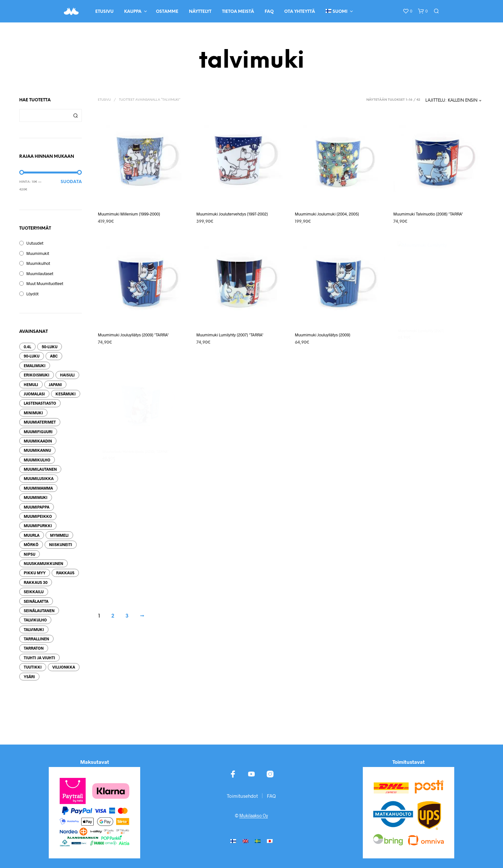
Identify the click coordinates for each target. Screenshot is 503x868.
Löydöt (32, 294)
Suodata (71, 182)
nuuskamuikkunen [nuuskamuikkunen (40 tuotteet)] (43, 563)
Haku (75, 115)
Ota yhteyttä (300, 12)
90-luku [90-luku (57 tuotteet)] (32, 356)
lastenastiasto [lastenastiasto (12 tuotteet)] (40, 403)
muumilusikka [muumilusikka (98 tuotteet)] (39, 478)
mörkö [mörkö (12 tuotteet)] (31, 544)
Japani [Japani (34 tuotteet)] (55, 384)
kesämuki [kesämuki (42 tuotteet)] (66, 394)
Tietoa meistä (238, 12)
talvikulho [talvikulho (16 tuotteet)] (35, 620)
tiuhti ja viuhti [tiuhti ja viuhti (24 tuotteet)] (39, 658)
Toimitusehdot (242, 796)
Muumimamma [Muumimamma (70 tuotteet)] (38, 488)
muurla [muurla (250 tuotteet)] (32, 535)
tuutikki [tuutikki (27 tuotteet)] (33, 667)
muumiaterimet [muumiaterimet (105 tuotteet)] (40, 422)
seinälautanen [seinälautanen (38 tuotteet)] (39, 611)
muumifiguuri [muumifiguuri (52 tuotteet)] (38, 432)
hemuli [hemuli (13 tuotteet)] (31, 384)
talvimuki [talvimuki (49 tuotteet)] (34, 629)
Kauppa (133, 12)
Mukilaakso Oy (254, 816)
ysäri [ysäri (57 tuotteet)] (29, 677)
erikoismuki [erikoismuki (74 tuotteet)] (37, 375)
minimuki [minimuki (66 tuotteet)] (33, 413)
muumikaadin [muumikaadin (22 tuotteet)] (38, 441)
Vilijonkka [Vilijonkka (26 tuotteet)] (64, 667)
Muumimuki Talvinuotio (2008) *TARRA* (428, 214)
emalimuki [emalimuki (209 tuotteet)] (35, 366)
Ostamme (167, 12)
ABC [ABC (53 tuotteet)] (54, 356)
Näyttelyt (200, 12)
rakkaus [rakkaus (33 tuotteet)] (65, 573)
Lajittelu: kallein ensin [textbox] (451, 101)
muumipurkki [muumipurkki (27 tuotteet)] (38, 526)
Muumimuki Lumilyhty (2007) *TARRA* (230, 332)
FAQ (269, 12)
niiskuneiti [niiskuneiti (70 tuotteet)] (61, 544)
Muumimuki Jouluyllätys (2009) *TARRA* (133, 334)
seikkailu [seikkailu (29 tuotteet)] (34, 592)
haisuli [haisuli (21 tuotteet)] (67, 375)
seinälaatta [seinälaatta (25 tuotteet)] (36, 601)
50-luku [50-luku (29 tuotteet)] (50, 347)
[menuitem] (233, 841)
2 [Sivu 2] (113, 616)
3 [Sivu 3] (127, 616)
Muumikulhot (38, 263)
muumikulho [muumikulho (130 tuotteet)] (37, 460)
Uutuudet (35, 243)
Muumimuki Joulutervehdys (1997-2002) (232, 214)
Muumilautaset (40, 274)
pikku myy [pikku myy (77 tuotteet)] (35, 573)
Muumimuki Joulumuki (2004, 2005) (327, 214)
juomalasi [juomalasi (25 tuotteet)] (34, 394)
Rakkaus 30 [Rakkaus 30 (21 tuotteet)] (36, 582)
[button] (407, 11)
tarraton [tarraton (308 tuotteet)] (34, 648)
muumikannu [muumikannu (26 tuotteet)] (37, 450)
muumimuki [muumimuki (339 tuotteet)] (36, 497)
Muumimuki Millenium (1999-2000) (129, 214)
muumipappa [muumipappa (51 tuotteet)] (37, 507)
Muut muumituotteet (45, 283)
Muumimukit (38, 253)
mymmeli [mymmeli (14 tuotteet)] (59, 535)
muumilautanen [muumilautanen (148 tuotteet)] (40, 469)
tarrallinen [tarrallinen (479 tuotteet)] (36, 639)
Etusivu (104, 12)
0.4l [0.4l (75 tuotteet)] (27, 347)
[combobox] (454, 101)
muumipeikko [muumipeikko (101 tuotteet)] (38, 516)
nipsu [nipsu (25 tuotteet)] (30, 554)
